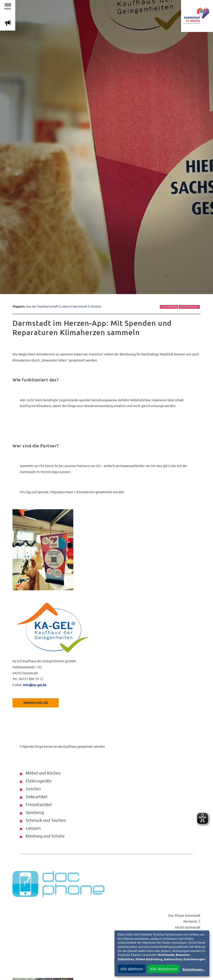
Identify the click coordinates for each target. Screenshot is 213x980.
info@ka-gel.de (35, 685)
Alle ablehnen (132, 969)
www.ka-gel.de (36, 703)
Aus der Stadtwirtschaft (42, 306)
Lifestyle (95, 306)
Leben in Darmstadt (74, 306)
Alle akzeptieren (164, 969)
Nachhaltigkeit (189, 307)
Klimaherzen (169, 307)
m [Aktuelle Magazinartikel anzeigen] (8, 23)
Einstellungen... (194, 970)
